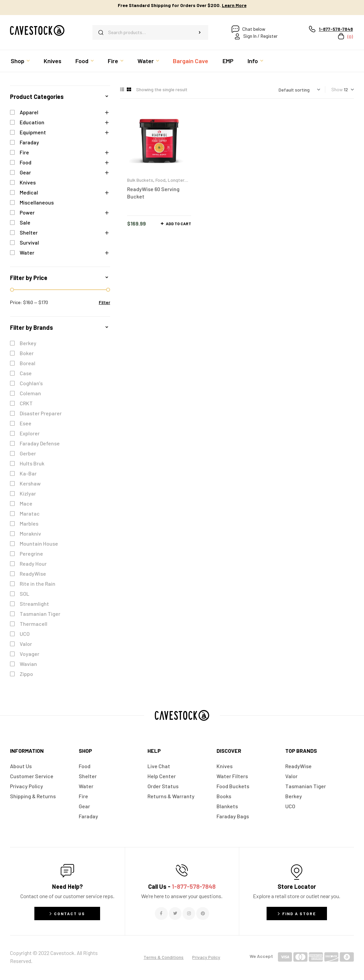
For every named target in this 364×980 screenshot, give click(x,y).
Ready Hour (33, 564)
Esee (26, 423)
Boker (27, 353)
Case (26, 373)
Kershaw (30, 483)
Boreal (28, 363)
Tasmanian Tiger (40, 614)
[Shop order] (299, 90)
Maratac (30, 513)
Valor (26, 644)
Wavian (28, 664)
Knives (28, 182)
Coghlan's (31, 383)
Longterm (178, 180)
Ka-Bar (28, 473)
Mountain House (39, 543)
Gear (25, 172)
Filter (104, 302)
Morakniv (30, 533)
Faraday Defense (40, 443)
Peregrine (31, 553)
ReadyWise (33, 574)
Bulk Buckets (140, 180)
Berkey (28, 343)
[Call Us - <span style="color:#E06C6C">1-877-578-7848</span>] (182, 870)
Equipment (33, 132)
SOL (25, 594)
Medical (29, 192)
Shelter (29, 232)
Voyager (30, 654)
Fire (24, 152)
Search (200, 32)
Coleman (30, 393)
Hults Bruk (32, 463)
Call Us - (182, 886)
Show (337, 89)
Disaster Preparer (41, 413)
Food (160, 180)
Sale (25, 222)
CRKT (26, 403)
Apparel (29, 112)
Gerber (28, 453)
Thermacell (34, 624)
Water (27, 252)
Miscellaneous (37, 202)
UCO (25, 634)
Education (32, 122)
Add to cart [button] (178, 224)
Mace (26, 503)
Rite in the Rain (38, 584)
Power (27, 212)
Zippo (26, 674)
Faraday (29, 142)
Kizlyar (28, 493)
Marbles (29, 523)
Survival (29, 242)
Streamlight (34, 604)
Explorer (30, 433)
